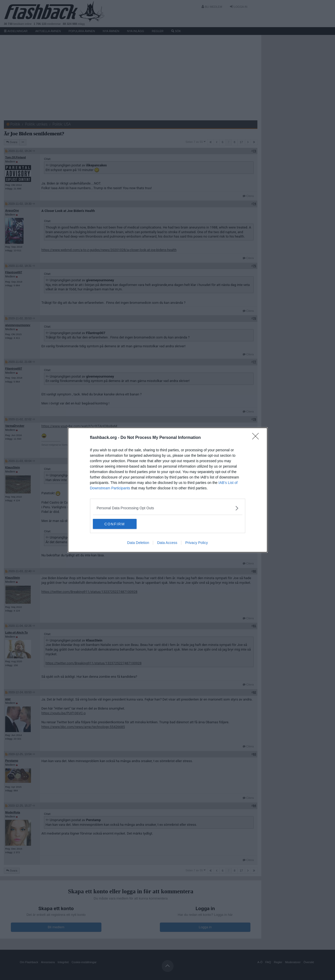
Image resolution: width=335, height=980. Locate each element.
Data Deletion (138, 543)
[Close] (257, 438)
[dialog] (168, 490)
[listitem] (168, 508)
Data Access (167, 543)
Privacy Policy (196, 543)
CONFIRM (117, 524)
